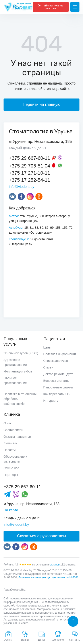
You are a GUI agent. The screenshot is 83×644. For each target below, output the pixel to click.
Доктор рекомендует (58, 374)
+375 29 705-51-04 (30, 166)
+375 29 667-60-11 (30, 158)
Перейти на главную (42, 104)
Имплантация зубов (18, 371)
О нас (8, 423)
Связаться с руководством (41, 536)
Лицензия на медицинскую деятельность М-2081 (48, 577)
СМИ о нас (11, 468)
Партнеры (11, 475)
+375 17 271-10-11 (30, 173)
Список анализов (56, 361)
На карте (11, 510)
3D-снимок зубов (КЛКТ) (21, 353)
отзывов (55, 565)
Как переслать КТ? (57, 394)
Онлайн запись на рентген (51, 7)
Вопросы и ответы (56, 381)
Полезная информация (60, 354)
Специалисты (13, 430)
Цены (47, 347)
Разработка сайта (14, 590)
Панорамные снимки (58, 387)
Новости (10, 450)
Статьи (48, 367)
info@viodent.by (22, 187)
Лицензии (10, 443)
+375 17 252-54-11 (30, 180)
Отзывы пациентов (17, 437)
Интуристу (51, 401)
